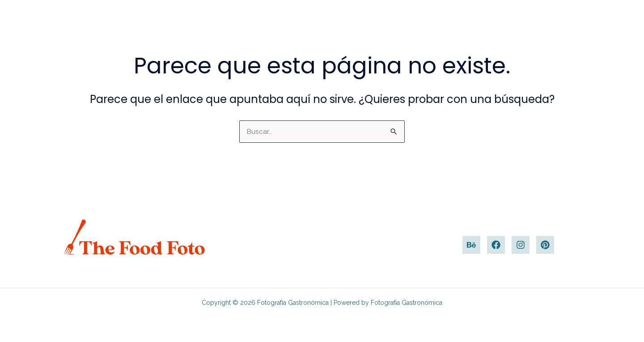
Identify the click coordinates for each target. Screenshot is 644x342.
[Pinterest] (545, 245)
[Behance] (471, 245)
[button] (624, 21)
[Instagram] (521, 245)
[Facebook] (496, 245)
